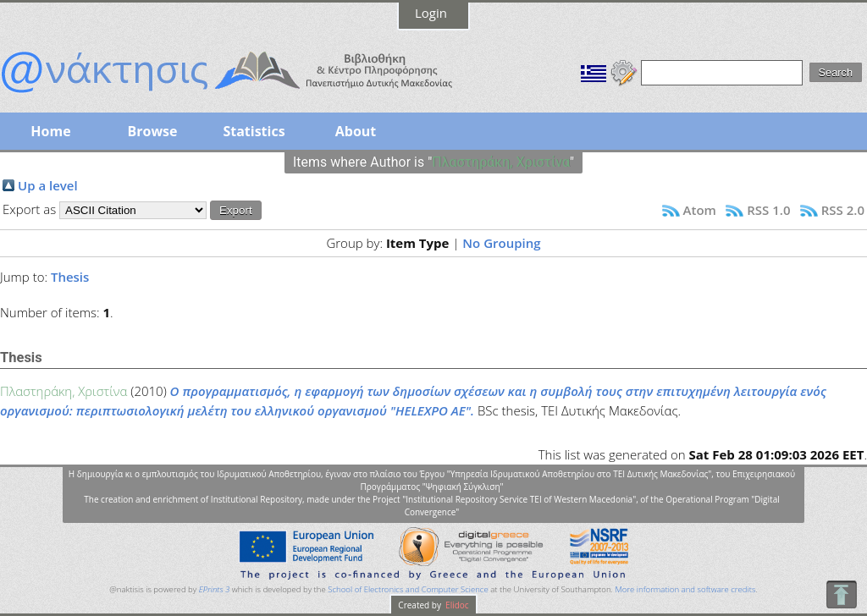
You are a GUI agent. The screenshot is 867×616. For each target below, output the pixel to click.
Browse (152, 131)
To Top (841, 594)
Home (50, 131)
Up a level (48, 185)
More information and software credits (685, 589)
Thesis (70, 277)
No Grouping (501, 243)
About (356, 131)
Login (431, 13)
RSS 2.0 (843, 210)
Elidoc (456, 605)
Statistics (254, 131)
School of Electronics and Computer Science (408, 589)
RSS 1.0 (768, 210)
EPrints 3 (215, 589)
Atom (700, 210)
